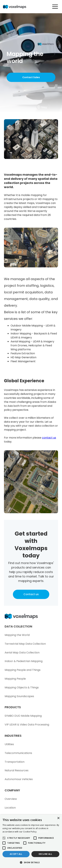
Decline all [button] (45, 854)
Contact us (31, 594)
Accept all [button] (16, 854)
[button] (54, 7)
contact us (49, 438)
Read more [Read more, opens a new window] (43, 832)
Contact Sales (31, 77)
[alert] (31, 841)
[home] (17, 7)
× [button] (58, 818)
